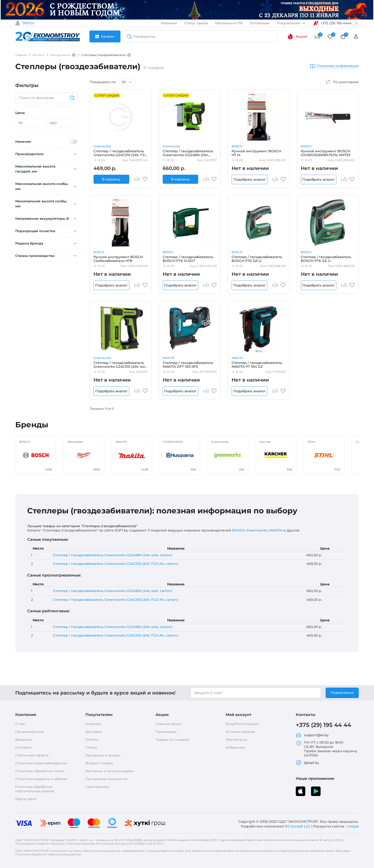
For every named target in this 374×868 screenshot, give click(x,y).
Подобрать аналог (249, 179)
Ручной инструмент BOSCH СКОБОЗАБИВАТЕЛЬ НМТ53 (325, 153)
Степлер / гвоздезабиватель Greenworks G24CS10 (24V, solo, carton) (121, 365)
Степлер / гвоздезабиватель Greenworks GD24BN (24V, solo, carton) (188, 153)
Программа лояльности (106, 779)
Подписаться (342, 693)
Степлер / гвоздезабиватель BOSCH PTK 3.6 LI (326, 259)
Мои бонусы (236, 740)
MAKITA (169, 358)
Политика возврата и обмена (41, 779)
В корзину (111, 179)
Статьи (91, 747)
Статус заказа (196, 23)
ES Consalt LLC (298, 826)
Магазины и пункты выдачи (109, 771)
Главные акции (169, 724)
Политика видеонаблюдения (41, 763)
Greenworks (102, 146)
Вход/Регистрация (242, 724)
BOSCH (237, 146)
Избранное (235, 747)
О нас (20, 724)
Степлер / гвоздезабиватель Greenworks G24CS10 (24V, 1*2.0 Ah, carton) (120, 153)
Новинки (169, 23)
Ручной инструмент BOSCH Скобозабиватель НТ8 (118, 259)
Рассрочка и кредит (103, 755)
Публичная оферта (32, 755)
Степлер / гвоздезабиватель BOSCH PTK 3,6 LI (257, 259)
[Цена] (31, 123)
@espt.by (307, 763)
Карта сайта (26, 799)
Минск (28, 23)
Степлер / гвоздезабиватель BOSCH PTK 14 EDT (188, 259)
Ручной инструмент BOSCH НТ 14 (256, 153)
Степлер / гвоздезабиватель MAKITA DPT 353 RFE (188, 365)
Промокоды (166, 732)
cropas (353, 826)
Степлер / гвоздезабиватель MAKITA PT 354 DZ (257, 365)
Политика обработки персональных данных (35, 789)
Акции (297, 36)
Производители (30, 732)
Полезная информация (338, 66)
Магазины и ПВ (229, 23)
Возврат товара (99, 763)
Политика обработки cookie (40, 771)
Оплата (92, 740)
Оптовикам (260, 23)
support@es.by (312, 735)
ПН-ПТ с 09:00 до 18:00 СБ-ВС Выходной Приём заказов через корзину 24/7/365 (327, 749)
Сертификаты (97, 787)
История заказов (240, 732)
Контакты (23, 747)
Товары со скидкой (172, 740)
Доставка (93, 732)
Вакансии (24, 740)
